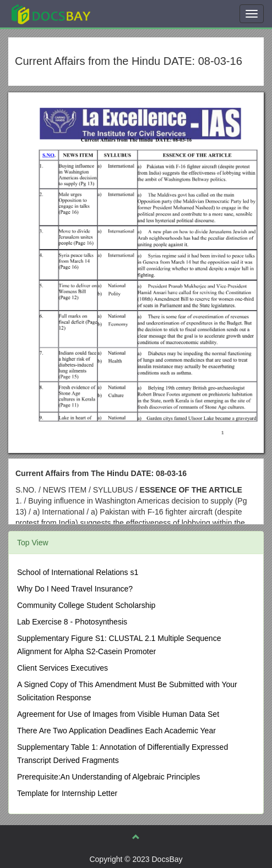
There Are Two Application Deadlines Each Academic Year (116, 731)
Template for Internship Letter (67, 793)
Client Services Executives (62, 668)
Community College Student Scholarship (86, 605)
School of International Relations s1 (78, 572)
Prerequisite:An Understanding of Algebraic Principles (108, 777)
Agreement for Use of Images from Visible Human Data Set (118, 714)
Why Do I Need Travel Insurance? (75, 589)
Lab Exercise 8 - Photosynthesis (72, 622)
